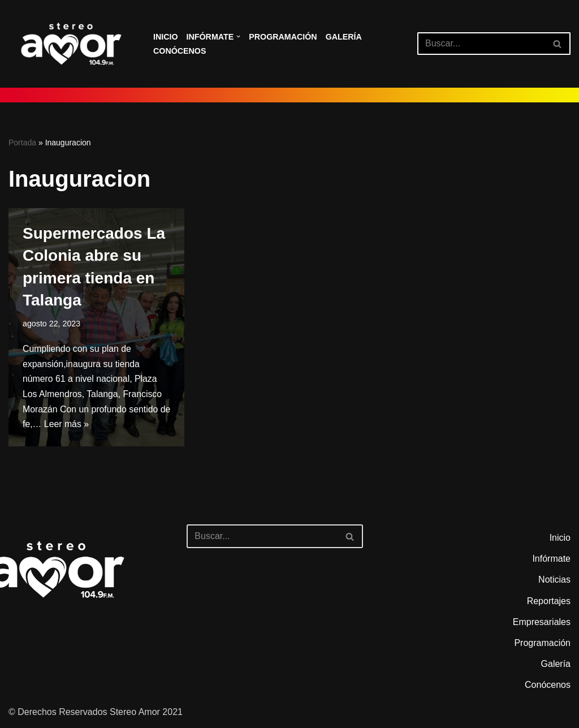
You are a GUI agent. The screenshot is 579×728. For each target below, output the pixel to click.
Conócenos (180, 51)
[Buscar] (481, 44)
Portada (22, 143)
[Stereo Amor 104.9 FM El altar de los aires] (71, 44)
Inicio (166, 37)
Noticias (554, 582)
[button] (239, 36)
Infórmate (551, 561)
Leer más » (79, 427)
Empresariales (542, 624)
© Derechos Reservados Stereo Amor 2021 (96, 714)
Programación (284, 37)
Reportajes (549, 603)
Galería (345, 37)
